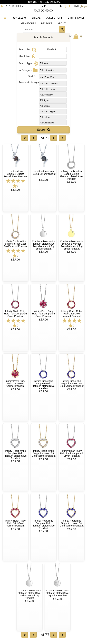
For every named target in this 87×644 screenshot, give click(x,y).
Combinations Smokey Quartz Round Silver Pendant (15, 174)
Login (84, 6)
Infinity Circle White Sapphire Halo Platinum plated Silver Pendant (72, 175)
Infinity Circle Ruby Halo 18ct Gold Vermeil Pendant (72, 314)
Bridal (36, 18)
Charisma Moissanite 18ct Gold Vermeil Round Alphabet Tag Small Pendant (72, 245)
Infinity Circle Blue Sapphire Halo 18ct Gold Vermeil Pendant (72, 383)
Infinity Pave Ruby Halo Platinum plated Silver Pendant (43, 314)
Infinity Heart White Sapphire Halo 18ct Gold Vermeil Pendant (44, 453)
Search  (43, 130)
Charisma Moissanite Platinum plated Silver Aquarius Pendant (58, 593)
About (62, 23)
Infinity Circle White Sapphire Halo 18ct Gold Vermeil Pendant (15, 244)
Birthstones (76, 18)
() (78, 36)
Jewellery (20, 18)
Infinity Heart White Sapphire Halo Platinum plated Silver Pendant (15, 454)
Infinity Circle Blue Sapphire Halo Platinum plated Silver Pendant (43, 385)
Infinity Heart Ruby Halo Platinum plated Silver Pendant (72, 453)
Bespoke (47, 23)
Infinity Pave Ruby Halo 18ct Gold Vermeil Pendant (15, 383)
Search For (28, 49)
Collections (54, 18)
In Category (29, 70)
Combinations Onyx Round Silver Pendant (44, 173)
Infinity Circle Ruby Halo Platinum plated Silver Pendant (15, 314)
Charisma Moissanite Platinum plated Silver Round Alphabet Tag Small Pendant (43, 245)
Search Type (29, 63)
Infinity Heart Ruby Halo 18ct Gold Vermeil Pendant (15, 523)
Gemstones (29, 23)
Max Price (28, 56)
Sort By (32, 76)
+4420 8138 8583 (14, 6)
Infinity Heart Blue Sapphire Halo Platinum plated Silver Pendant (43, 524)
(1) (18, 186)
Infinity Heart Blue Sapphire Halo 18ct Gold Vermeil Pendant (72, 523)
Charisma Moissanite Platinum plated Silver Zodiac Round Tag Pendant (29, 594)
